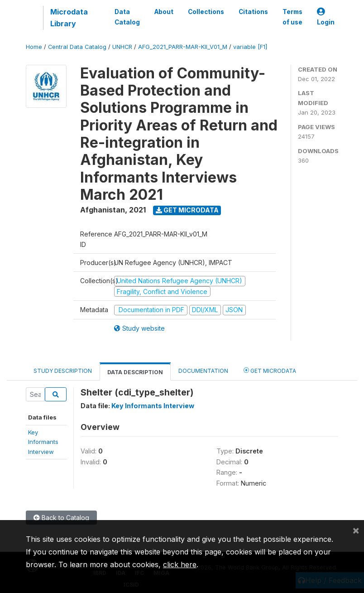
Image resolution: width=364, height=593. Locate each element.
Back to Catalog (61, 518)
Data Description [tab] (135, 372)
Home (34, 47)
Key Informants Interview (153, 406)
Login (326, 17)
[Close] (356, 530)
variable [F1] (250, 47)
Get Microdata (187, 210)
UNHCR (122, 47)
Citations (253, 12)
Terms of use (292, 17)
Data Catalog (127, 17)
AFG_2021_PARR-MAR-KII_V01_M (183, 47)
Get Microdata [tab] (270, 370)
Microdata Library (69, 18)
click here (180, 564)
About (164, 12)
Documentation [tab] (203, 371)
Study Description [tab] (63, 371)
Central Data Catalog (77, 47)
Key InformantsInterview (43, 442)
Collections (206, 12)
